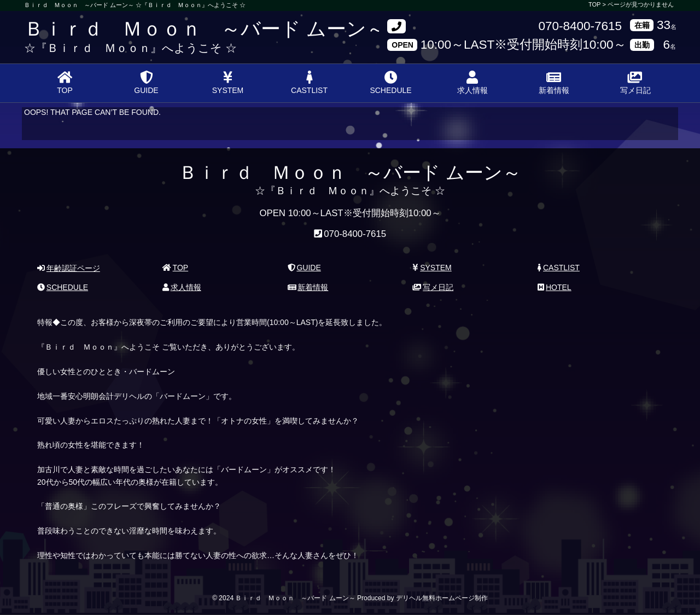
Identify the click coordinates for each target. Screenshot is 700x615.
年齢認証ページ (69, 268)
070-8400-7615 (580, 27)
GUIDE (146, 83)
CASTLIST (309, 83)
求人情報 (472, 83)
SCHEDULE (390, 83)
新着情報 (554, 83)
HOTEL (554, 287)
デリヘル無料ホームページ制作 (442, 598)
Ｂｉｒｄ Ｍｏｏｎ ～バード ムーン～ (205, 29)
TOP (65, 83)
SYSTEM (228, 83)
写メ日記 (635, 83)
